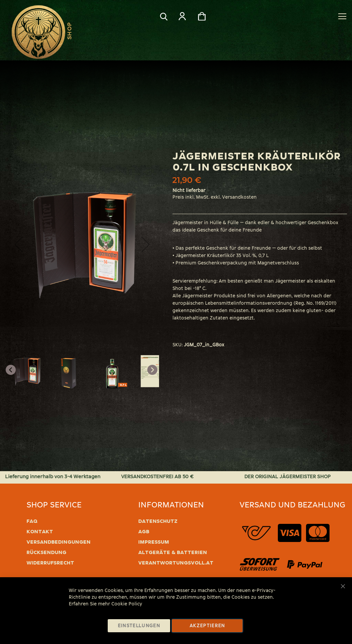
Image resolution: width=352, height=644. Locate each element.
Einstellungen (139, 626)
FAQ (32, 521)
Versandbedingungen (59, 542)
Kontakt (40, 532)
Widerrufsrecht (50, 563)
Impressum (154, 542)
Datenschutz (158, 521)
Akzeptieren (207, 626)
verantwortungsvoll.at (176, 563)
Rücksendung (46, 552)
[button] (18, 244)
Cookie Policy (127, 604)
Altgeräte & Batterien (173, 552)
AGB (144, 532)
